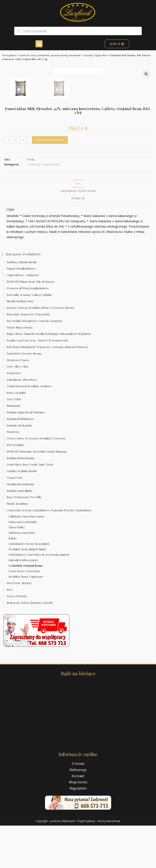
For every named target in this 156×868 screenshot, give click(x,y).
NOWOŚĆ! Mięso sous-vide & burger (31, 324)
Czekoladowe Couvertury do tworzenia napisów (39, 597)
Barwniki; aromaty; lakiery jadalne (29, 337)
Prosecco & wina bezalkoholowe (28, 331)
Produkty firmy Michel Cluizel (27, 591)
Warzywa (13, 474)
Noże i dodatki (16, 435)
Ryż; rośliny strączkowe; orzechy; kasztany (35, 363)
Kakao (13, 581)
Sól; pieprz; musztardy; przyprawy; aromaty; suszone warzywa (47, 389)
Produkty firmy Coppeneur (26, 619)
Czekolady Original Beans (95, 55)
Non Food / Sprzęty (19, 625)
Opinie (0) (78, 241)
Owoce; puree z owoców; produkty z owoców (36, 481)
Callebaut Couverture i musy (26, 559)
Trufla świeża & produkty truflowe (29, 428)
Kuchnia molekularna (20, 461)
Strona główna (9, 55)
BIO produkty (16, 487)
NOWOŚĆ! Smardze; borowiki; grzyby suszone (37, 494)
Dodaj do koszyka (50, 182)
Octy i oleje (14, 441)
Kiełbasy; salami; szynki (22, 304)
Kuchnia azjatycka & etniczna (26, 455)
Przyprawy (14, 415)
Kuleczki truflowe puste (23, 602)
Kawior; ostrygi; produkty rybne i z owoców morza (40, 350)
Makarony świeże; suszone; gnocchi (30, 645)
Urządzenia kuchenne (21, 526)
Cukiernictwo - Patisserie (23, 317)
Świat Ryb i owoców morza (24, 396)
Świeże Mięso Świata (20, 370)
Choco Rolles (17, 570)
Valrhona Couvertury (22, 575)
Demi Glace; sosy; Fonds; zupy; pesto (30, 507)
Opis (78, 226)
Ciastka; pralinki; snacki (22, 513)
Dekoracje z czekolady (23, 564)
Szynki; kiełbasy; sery (21, 343)
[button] (39, 44)
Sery (10, 632)
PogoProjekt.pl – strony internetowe (99, 863)
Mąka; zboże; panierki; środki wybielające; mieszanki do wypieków (49, 376)
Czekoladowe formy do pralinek (29, 586)
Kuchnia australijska (19, 533)
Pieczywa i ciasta (18, 402)
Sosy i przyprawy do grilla (24, 539)
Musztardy (14, 448)
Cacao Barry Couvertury (24, 613)
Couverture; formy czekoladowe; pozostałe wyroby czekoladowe (50, 55)
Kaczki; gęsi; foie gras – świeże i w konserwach (37, 383)
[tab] (78, 226)
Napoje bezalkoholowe (21, 311)
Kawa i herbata (17, 638)
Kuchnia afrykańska (19, 468)
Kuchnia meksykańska (21, 500)
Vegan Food (14, 520)
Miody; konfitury (18, 546)
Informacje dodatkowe (78, 233)
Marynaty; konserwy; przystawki (28, 357)
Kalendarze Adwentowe (22, 422)
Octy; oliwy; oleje (18, 409)
